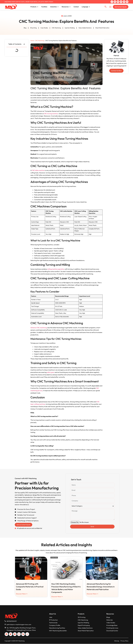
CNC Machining (56, 28)
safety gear (51, 372)
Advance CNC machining (39, 328)
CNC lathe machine (38, 170)
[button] (24, 44)
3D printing (33, 28)
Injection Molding (70, 28)
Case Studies (44, 28)
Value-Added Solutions (85, 28)
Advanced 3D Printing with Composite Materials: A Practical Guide (30, 587)
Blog (25, 28)
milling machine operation (56, 269)
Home (32, 41)
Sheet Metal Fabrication (102, 28)
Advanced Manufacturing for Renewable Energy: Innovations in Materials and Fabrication (101, 587)
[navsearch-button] (105, 7)
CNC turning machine (51, 114)
